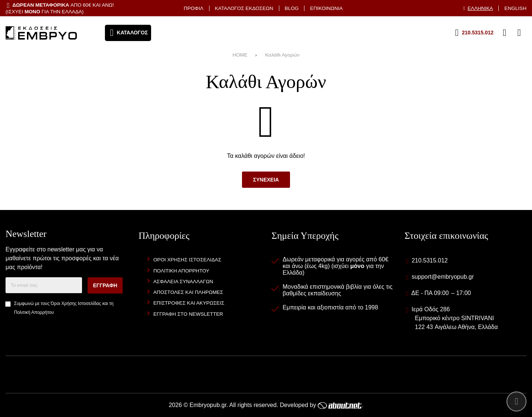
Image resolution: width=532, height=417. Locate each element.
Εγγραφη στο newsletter (188, 314)
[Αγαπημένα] (490, 33)
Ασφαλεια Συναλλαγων (183, 282)
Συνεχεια (266, 180)
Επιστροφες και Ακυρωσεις (189, 303)
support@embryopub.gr (443, 277)
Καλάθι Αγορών (282, 55)
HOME (240, 55)
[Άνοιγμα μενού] (128, 33)
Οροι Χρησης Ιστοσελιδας (187, 260)
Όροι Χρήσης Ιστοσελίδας (76, 304)
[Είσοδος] (505, 33)
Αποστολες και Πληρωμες (188, 292)
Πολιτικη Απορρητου (181, 271)
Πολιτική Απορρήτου (34, 312)
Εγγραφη (105, 285)
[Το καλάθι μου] (519, 33)
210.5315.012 (430, 260)
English (515, 8)
